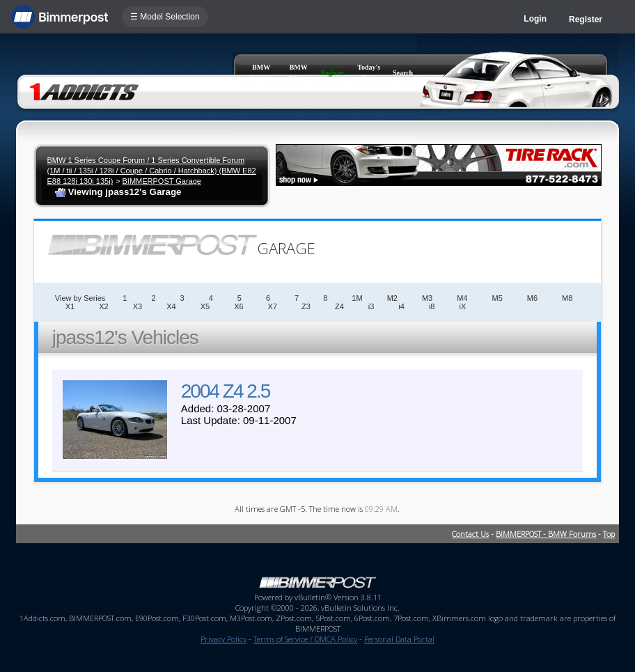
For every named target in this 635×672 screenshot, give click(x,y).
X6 (238, 306)
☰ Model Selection (165, 17)
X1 (70, 306)
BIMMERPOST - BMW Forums (546, 534)
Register (586, 19)
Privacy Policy (224, 639)
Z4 (339, 306)
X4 (171, 306)
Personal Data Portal (399, 639)
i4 (401, 306)
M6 (532, 298)
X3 (138, 306)
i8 (432, 306)
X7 (273, 306)
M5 (497, 298)
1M (357, 298)
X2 (103, 306)
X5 (205, 306)
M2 (392, 298)
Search (403, 73)
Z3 (306, 306)
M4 (462, 298)
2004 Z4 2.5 (225, 391)
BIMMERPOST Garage (162, 181)
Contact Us (470, 534)
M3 (427, 298)
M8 (567, 298)
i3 (371, 306)
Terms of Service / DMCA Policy (305, 639)
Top (609, 534)
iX (462, 306)
